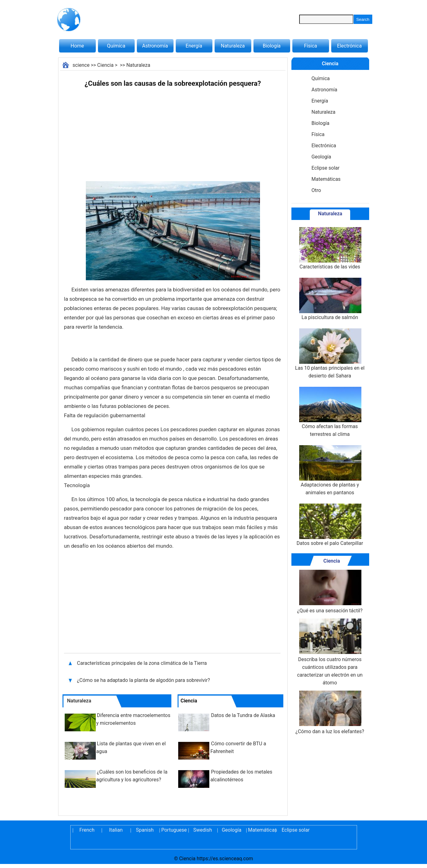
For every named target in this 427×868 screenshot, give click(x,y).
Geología (321, 157)
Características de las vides (330, 248)
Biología (272, 46)
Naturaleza (233, 46)
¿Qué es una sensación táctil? (330, 592)
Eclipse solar (326, 168)
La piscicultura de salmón (330, 299)
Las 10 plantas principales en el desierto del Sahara (330, 354)
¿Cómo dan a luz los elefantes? (330, 713)
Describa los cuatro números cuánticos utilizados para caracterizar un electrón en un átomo (330, 652)
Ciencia (106, 65)
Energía (194, 46)
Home (77, 46)
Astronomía (155, 46)
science (81, 65)
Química (116, 46)
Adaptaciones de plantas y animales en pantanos (330, 470)
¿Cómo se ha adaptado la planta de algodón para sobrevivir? (144, 680)
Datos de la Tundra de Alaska (243, 715)
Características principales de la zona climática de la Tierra (143, 663)
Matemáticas (326, 179)
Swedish (203, 830)
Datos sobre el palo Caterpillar (330, 525)
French (87, 830)
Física (310, 46)
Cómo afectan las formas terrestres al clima (330, 412)
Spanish (145, 830)
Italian (116, 830)
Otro (316, 190)
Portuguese (174, 830)
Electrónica (349, 46)
